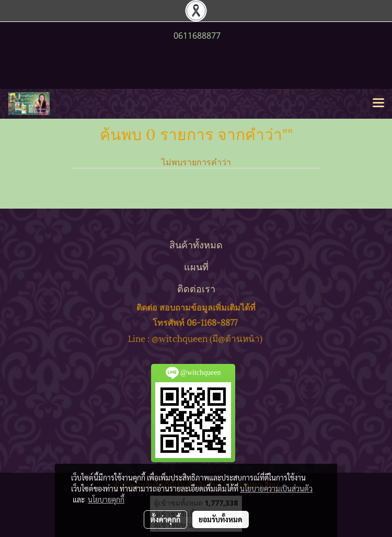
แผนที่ (196, 266)
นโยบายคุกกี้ (106, 499)
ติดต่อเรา (196, 288)
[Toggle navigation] (378, 104)
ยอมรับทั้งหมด (221, 519)
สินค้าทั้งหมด (196, 244)
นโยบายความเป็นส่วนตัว (276, 488)
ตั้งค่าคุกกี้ (165, 519)
